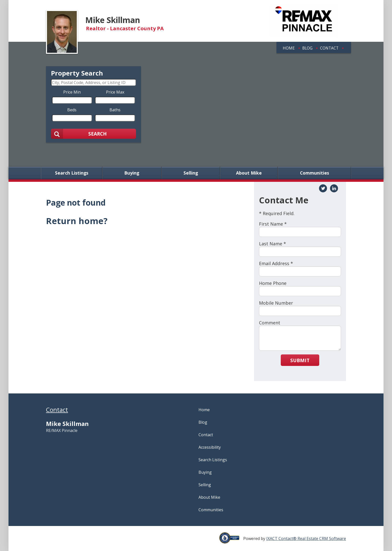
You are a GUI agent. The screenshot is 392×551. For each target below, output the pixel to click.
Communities (314, 173)
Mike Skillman (113, 20)
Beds (72, 110)
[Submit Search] (93, 134)
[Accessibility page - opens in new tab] (231, 541)
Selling (191, 173)
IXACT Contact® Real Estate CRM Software (306, 538)
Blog (307, 48)
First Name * (273, 224)
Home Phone (273, 283)
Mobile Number (276, 303)
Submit (300, 360)
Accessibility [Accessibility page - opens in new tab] (210, 447)
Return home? (77, 221)
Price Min (72, 92)
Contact (329, 48)
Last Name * (272, 244)
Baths (115, 110)
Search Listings (72, 173)
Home (289, 48)
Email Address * (276, 263)
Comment (270, 323)
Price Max (115, 92)
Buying (132, 173)
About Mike (249, 173)
